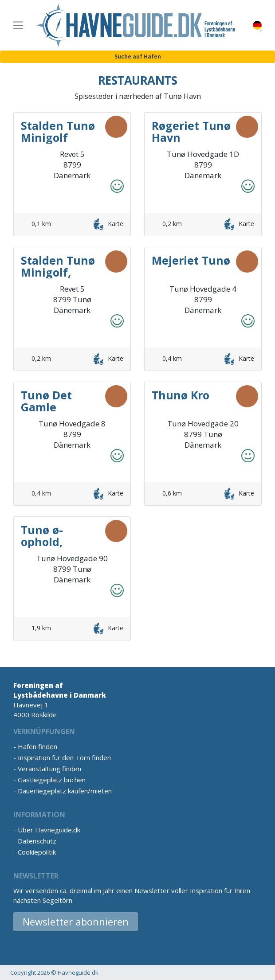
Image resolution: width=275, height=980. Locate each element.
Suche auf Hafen (138, 57)
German (257, 25)
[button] (261, 31)
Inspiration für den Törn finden (64, 757)
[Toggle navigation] (18, 25)
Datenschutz (37, 841)
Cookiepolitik (37, 852)
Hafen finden (37, 746)
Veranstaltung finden (49, 769)
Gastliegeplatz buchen (52, 780)
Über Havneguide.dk (49, 830)
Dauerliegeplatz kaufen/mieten (65, 791)
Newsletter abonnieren (76, 921)
